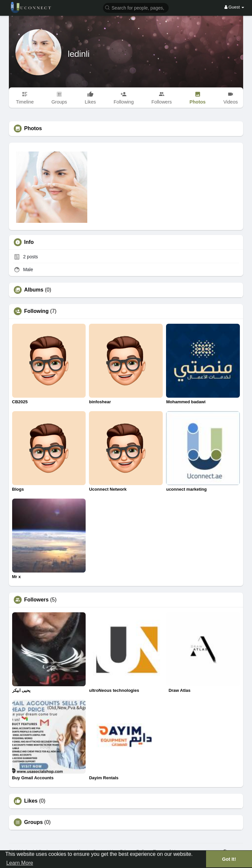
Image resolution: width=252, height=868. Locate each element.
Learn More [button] (20, 863)
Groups (34, 822)
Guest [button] (234, 7)
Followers (37, 600)
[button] (136, 7)
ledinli (79, 54)
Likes (31, 801)
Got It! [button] (229, 859)
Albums (34, 290)
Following (37, 311)
